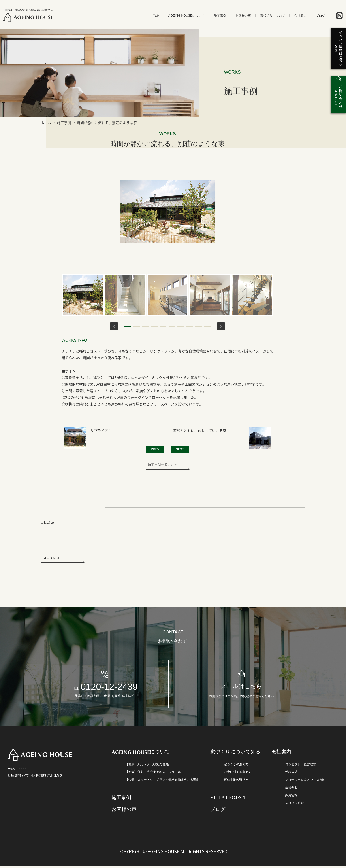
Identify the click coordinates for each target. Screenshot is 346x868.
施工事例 (220, 17)
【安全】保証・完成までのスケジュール (153, 774)
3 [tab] (145, 326)
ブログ (320, 17)
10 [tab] (207, 326)
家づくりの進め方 (236, 766)
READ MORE (53, 557)
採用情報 (291, 797)
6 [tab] (172, 326)
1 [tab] (128, 326)
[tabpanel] (83, 295)
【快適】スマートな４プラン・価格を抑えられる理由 (162, 781)
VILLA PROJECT (228, 799)
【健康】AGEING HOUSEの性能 (147, 766)
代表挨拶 (291, 774)
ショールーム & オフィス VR (305, 781)
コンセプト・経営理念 (301, 766)
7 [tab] (181, 326)
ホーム (46, 123)
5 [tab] (163, 326)
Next (221, 326)
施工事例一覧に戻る (163, 464)
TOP (156, 17)
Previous (114, 326)
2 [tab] (137, 326)
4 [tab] (154, 326)
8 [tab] (190, 326)
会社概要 (291, 789)
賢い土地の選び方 (236, 781)
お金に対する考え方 (238, 774)
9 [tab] (198, 326)
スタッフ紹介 (294, 805)
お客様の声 (243, 17)
